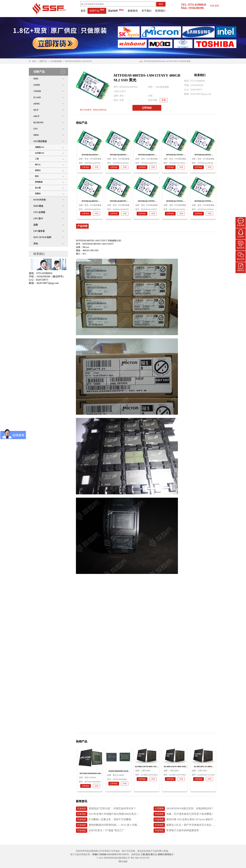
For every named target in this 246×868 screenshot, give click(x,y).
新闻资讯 (133, 11)
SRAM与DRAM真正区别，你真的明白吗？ (184, 809)
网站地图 (123, 862)
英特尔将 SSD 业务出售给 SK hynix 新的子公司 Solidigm (185, 820)
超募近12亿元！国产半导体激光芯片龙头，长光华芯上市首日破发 (185, 825)
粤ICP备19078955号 (140, 858)
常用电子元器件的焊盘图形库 (176, 831)
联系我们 (160, 11)
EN (217, 6)
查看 (164, 100)
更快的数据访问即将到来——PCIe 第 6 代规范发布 (108, 825)
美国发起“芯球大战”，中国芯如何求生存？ (106, 809)
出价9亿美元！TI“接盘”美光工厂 (100, 831)
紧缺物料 (116, 11)
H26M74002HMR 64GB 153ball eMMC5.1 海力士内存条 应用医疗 (164, 62)
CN (212, 6)
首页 (83, 11)
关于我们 (147, 11)
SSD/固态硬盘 (56, 61)
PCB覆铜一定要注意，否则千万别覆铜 (103, 820)
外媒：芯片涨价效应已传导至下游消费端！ (184, 814)
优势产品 (97, 11)
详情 (96, 167)
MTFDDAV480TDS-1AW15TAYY (79, 61)
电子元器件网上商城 (158, 851)
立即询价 (147, 108)
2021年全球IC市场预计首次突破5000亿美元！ (107, 814)
